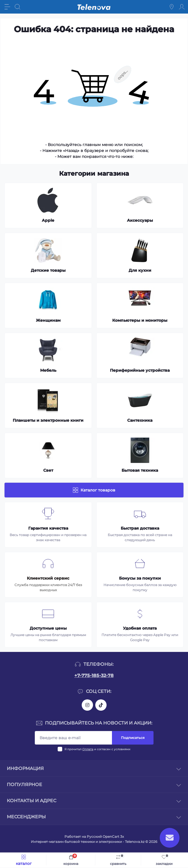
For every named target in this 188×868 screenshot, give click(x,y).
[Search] (18, 7)
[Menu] (7, 7)
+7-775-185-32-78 (94, 676)
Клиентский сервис (48, 578)
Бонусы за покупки (140, 578)
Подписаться (133, 738)
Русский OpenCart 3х (105, 837)
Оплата (88, 749)
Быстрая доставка (140, 528)
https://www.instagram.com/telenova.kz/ (87, 705)
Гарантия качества (48, 528)
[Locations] (172, 7)
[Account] (182, 7)
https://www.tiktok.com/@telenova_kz (101, 705)
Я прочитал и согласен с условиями (97, 749)
